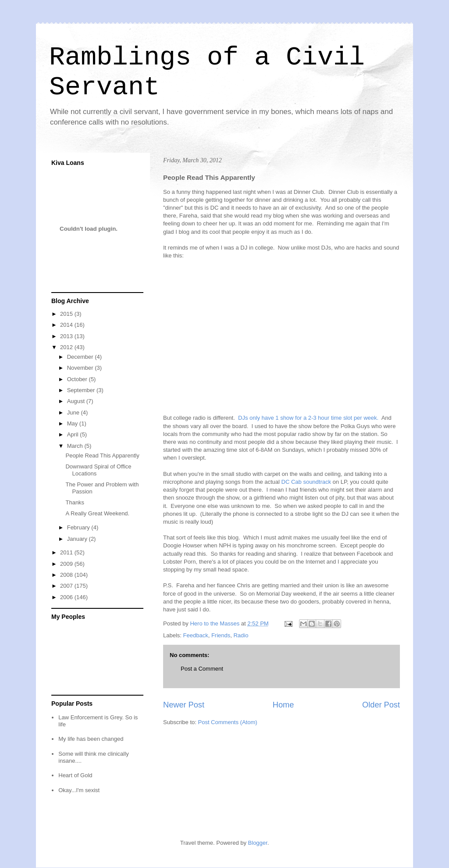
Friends (221, 635)
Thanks (75, 502)
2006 (67, 597)
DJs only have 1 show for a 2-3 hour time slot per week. (307, 418)
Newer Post (184, 705)
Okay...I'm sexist (79, 790)
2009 (67, 564)
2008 (67, 575)
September (82, 390)
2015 (67, 314)
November (81, 368)
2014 (67, 325)
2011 (67, 552)
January (78, 539)
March (76, 446)
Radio (241, 635)
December (81, 357)
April (74, 434)
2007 (67, 586)
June (74, 413)
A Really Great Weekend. (97, 513)
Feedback (196, 635)
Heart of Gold (75, 775)
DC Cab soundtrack (306, 482)
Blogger (258, 843)
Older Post (381, 705)
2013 (67, 336)
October (78, 379)
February (79, 527)
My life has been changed (91, 739)
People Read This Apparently (102, 455)
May (73, 423)
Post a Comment (202, 669)
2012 (67, 347)
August (77, 401)
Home (283, 705)
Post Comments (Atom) (228, 722)
